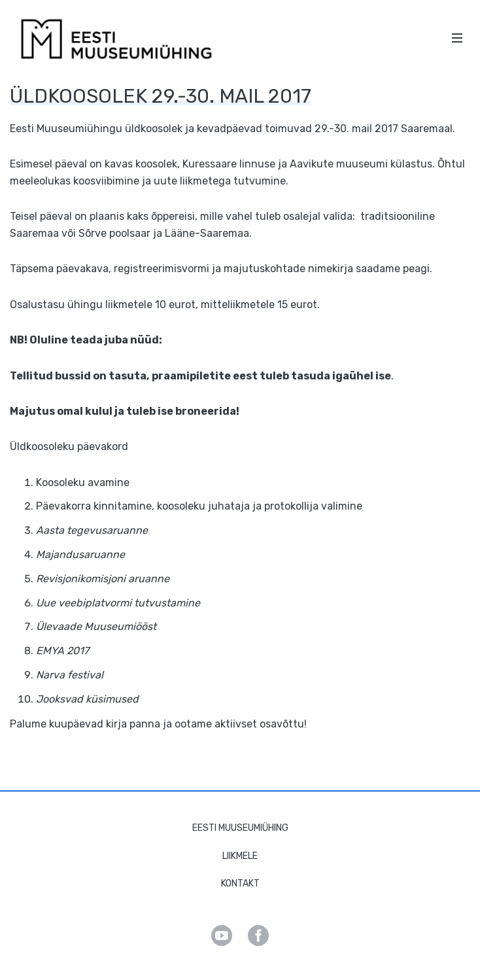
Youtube (222, 936)
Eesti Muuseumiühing (240, 828)
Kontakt (240, 884)
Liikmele (240, 856)
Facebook (258, 936)
